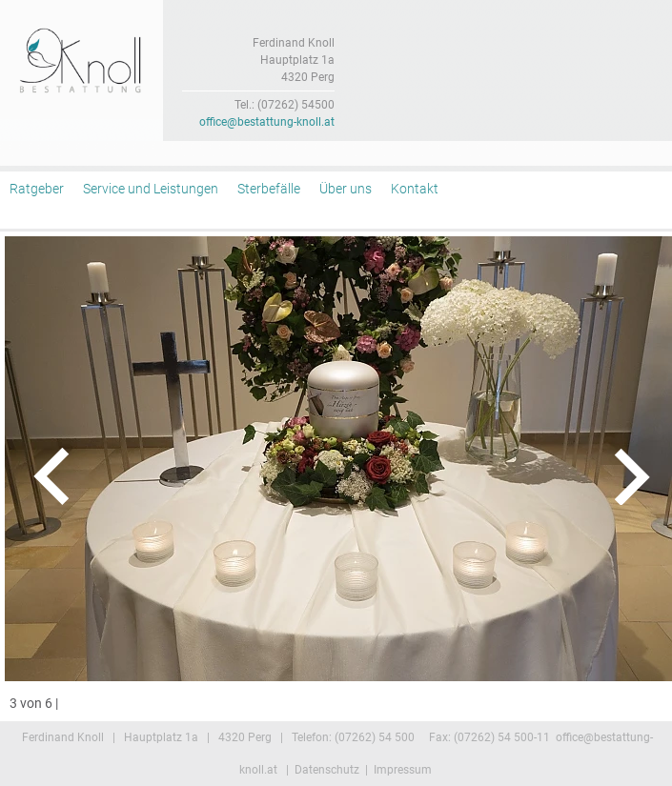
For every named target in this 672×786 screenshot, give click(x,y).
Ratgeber (37, 189)
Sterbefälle (269, 189)
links (64, 476)
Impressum (403, 770)
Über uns (346, 189)
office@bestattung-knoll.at (267, 122)
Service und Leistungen (151, 189)
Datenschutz (327, 770)
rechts (608, 476)
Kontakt (415, 189)
